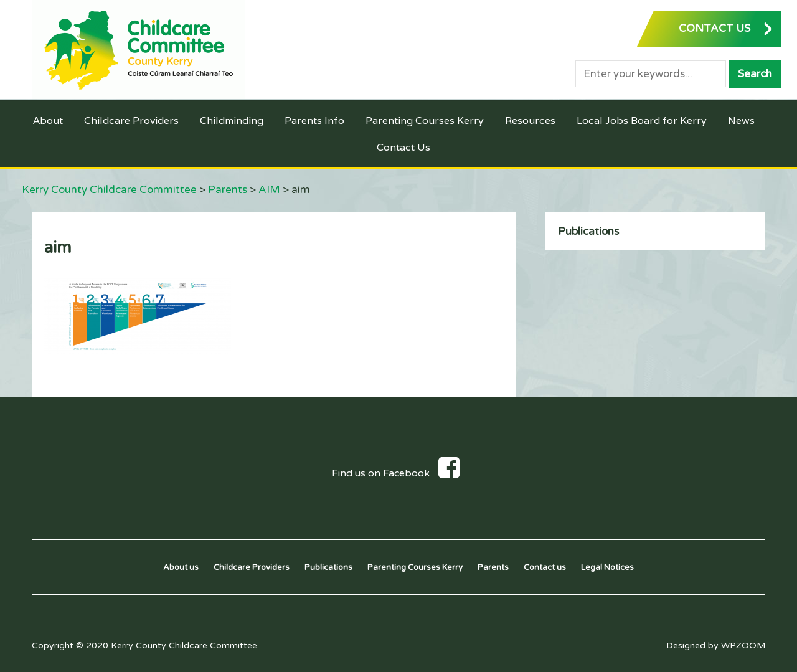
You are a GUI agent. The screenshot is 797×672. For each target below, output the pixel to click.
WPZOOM (743, 646)
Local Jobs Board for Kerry (642, 121)
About (48, 121)
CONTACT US (714, 28)
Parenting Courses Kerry (425, 121)
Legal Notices (607, 567)
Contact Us (403, 147)
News (741, 121)
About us (181, 567)
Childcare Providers (131, 121)
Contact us (545, 567)
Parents (493, 567)
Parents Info (314, 121)
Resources (530, 121)
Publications (588, 231)
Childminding (232, 121)
